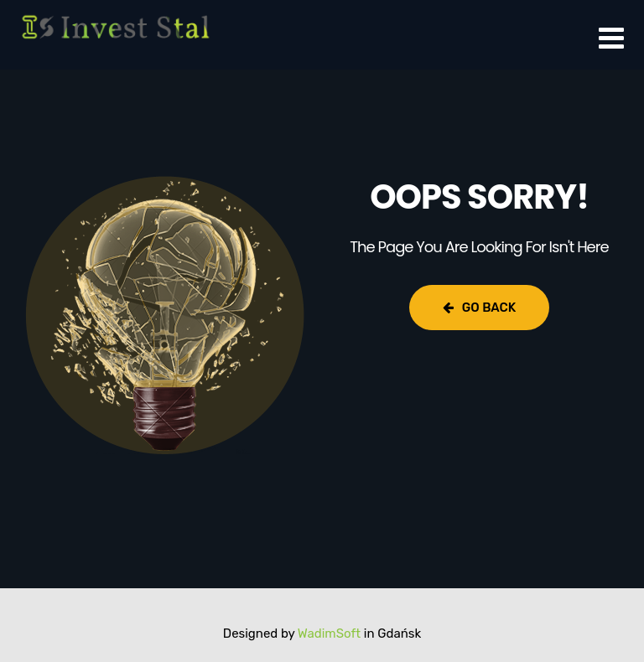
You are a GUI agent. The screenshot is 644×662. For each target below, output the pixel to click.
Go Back (479, 308)
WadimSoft (329, 634)
